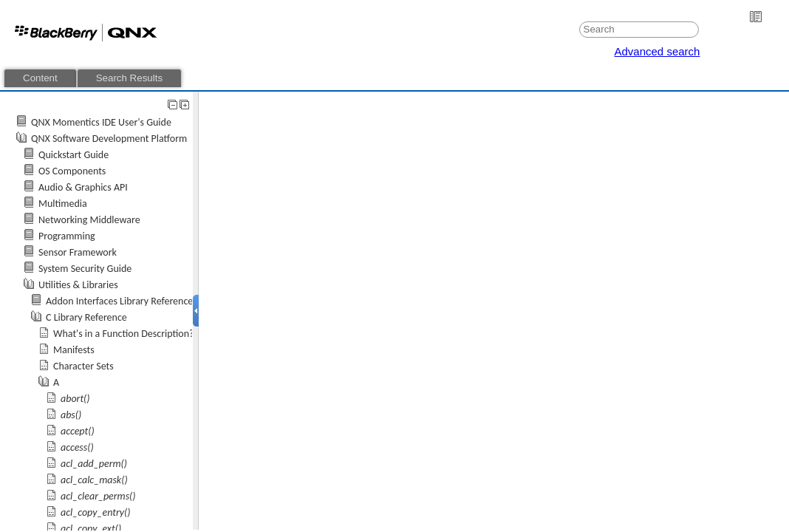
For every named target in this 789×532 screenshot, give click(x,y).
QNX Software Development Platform (109, 139)
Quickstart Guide (74, 155)
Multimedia (63, 204)
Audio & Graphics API (83, 187)
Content (40, 78)
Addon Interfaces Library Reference (119, 301)
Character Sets (83, 366)
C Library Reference (86, 317)
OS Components (72, 171)
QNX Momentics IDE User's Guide (101, 122)
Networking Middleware (89, 220)
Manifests (74, 350)
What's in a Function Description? (124, 334)
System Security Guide (85, 269)
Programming (67, 236)
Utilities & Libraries (78, 285)
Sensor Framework (78, 252)
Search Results (129, 78)
